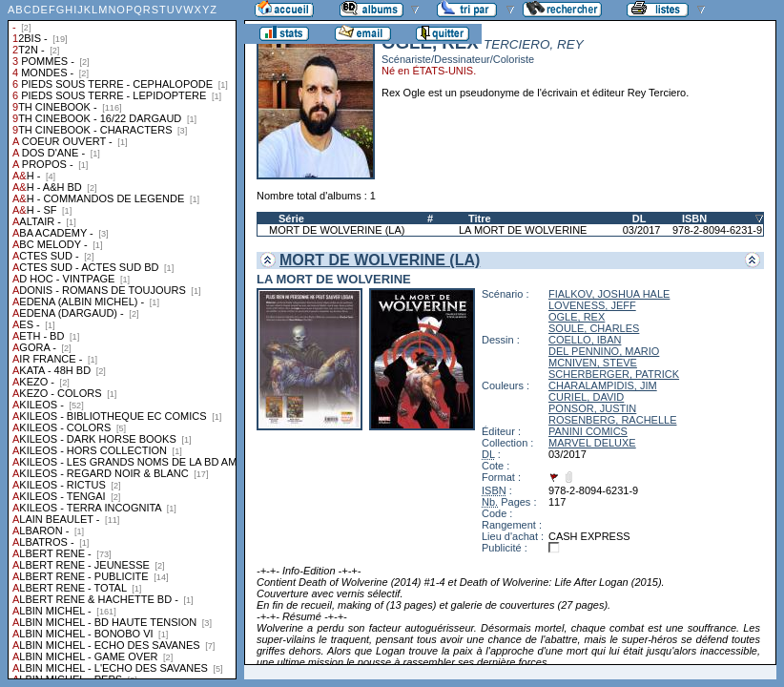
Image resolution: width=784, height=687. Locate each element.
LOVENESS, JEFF (592, 305)
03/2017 (642, 230)
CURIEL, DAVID (586, 397)
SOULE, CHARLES (594, 328)
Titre (480, 219)
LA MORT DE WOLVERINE (523, 230)
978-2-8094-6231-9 (717, 230)
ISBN (694, 219)
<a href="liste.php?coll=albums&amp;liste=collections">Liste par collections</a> (122, 340)
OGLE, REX (577, 317)
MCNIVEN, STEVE (593, 363)
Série (291, 219)
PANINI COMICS (588, 431)
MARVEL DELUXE (592, 443)
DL (640, 219)
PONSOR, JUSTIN (592, 408)
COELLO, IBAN (585, 340)
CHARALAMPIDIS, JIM (603, 385)
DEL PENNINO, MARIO (604, 351)
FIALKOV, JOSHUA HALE (609, 294)
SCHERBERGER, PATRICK (614, 374)
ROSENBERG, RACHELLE (612, 420)
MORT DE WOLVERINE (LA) (337, 230)
